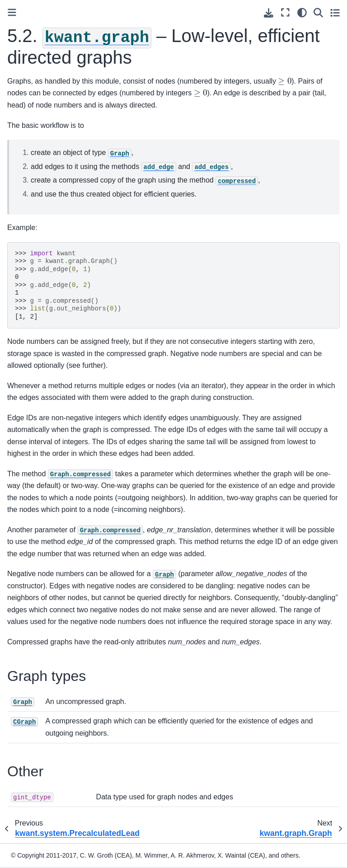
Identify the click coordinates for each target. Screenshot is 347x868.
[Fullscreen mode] (285, 12)
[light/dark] (302, 12)
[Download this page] (269, 13)
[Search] (318, 12)
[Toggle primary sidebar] (12, 12)
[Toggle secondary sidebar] (335, 12)
